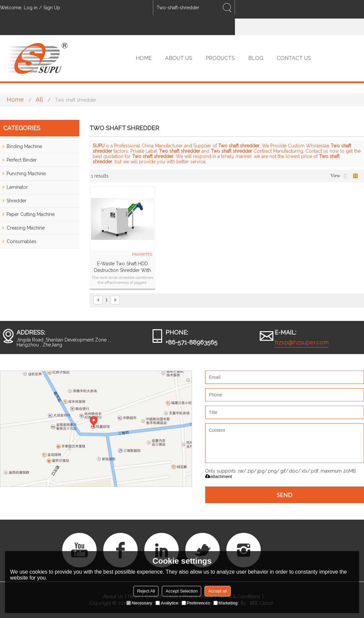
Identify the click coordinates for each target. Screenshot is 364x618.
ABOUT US (179, 58)
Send (285, 495)
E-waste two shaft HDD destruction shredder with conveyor (122, 267)
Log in (31, 8)
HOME (144, 58)
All (39, 100)
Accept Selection (182, 591)
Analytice (167, 603)
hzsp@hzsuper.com (302, 342)
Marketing (226, 603)
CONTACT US (294, 58)
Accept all (217, 591)
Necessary (139, 603)
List (346, 176)
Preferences (196, 603)
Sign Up (52, 8)
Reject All (146, 591)
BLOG (256, 58)
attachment (219, 476)
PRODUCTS (220, 58)
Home (15, 100)
